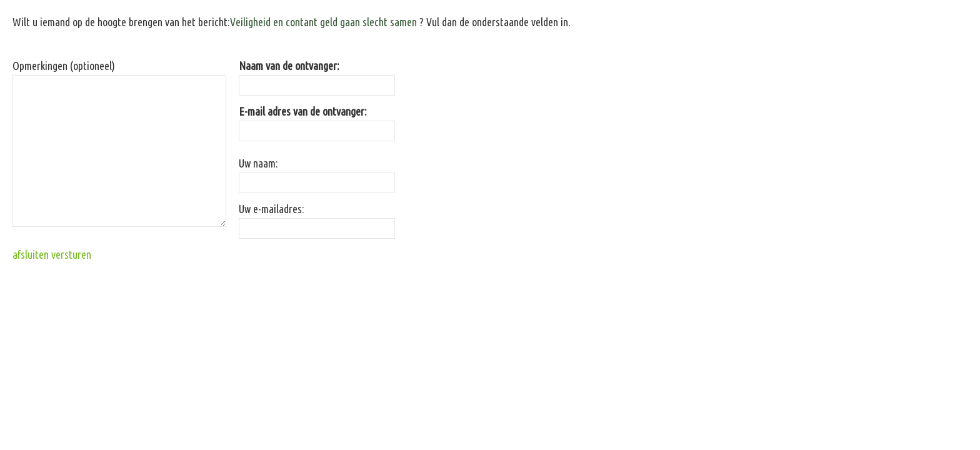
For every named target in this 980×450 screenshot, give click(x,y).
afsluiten (31, 254)
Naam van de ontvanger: (289, 66)
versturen (71, 254)
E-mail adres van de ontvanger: (303, 111)
